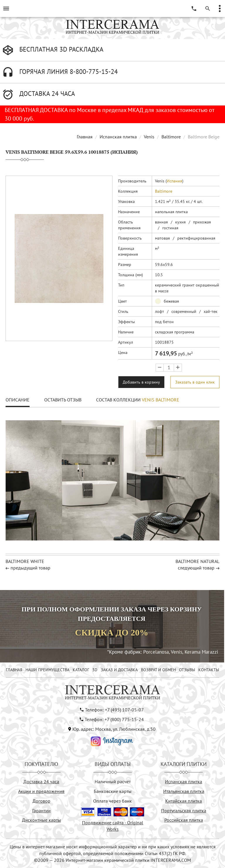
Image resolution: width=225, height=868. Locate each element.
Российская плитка (184, 820)
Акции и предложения (41, 791)
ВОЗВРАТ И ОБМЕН (158, 670)
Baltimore (171, 137)
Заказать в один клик (195, 382)
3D (95, 670)
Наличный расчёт (113, 781)
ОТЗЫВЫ (187, 670)
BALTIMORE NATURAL (197, 561)
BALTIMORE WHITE (25, 561)
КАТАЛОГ (81, 670)
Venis (149, 137)
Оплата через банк (112, 801)
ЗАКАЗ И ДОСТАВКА (119, 670)
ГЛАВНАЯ (14, 670)
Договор (41, 801)
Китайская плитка (184, 801)
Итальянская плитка (184, 791)
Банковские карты (113, 791)
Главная (85, 137)
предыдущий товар (30, 568)
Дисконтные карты (41, 820)
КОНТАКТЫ (209, 670)
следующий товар (196, 568)
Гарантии (41, 811)
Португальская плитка (184, 811)
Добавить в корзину (141, 382)
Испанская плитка (118, 137)
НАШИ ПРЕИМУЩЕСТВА (47, 670)
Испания (174, 181)
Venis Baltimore (161, 400)
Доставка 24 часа (41, 781)
